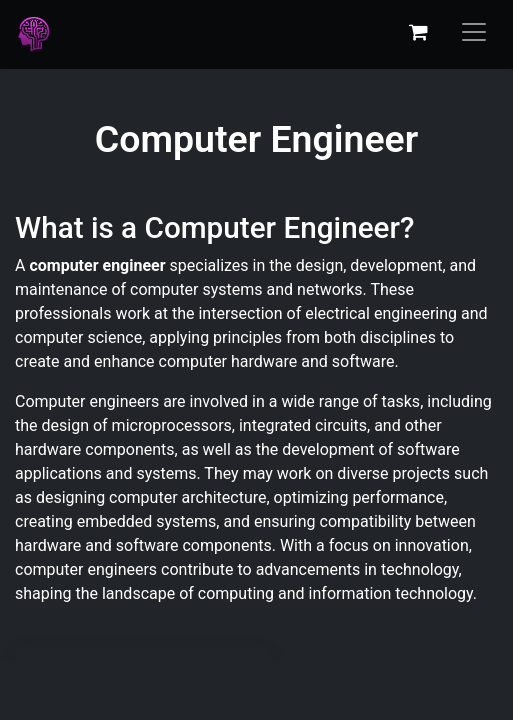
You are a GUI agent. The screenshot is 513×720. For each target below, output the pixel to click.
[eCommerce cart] (418, 32)
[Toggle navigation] (474, 32)
